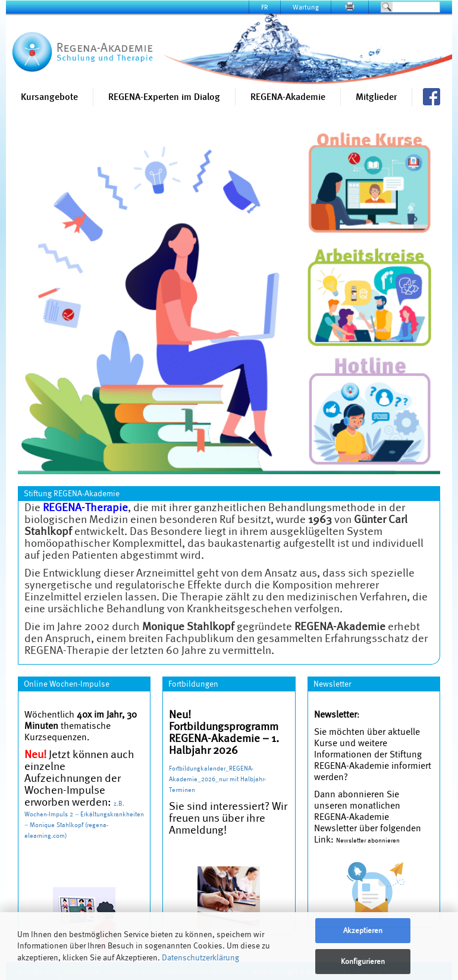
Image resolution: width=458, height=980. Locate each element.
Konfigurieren (363, 961)
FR (265, 7)
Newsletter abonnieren (368, 840)
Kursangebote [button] (49, 97)
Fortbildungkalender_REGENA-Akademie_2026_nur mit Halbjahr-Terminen (217, 779)
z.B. (119, 803)
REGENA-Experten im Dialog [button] (164, 97)
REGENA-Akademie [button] (288, 97)
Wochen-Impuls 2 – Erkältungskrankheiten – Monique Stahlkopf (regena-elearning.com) (84, 825)
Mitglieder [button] (376, 97)
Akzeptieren (363, 930)
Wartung (306, 7)
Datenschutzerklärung (200, 957)
